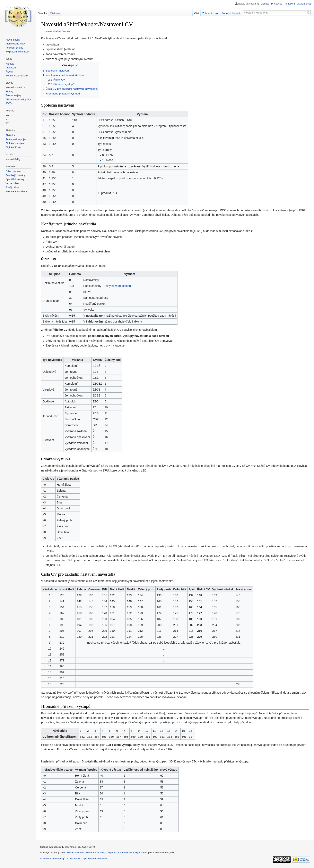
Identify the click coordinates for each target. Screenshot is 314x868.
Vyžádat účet (304, 4)
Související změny (15, 175)
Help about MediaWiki (18, 52)
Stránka (42, 13)
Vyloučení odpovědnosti (95, 859)
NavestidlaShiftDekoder (58, 31)
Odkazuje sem (13, 171)
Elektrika (10, 135)
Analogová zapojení (16, 139)
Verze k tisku (12, 183)
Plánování (11, 68)
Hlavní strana (13, 40)
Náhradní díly (13, 159)
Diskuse (265, 4)
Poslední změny (14, 48)
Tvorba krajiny (13, 95)
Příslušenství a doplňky (18, 100)
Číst (197, 13)
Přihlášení (289, 4)
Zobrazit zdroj (210, 13)
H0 (7, 116)
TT (7, 124)
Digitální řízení (13, 147)
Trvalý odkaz (12, 187)
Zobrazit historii (231, 13)
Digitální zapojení (15, 143)
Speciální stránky (15, 179)
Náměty (10, 64)
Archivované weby (15, 44)
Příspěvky (277, 4)
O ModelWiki (74, 859)
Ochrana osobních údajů (53, 859)
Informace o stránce (16, 191)
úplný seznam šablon (117, 286)
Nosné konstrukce (15, 87)
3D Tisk (10, 103)
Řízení (9, 72)
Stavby (9, 92)
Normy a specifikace (17, 76)
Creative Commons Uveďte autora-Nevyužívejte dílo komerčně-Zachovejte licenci (106, 852)
